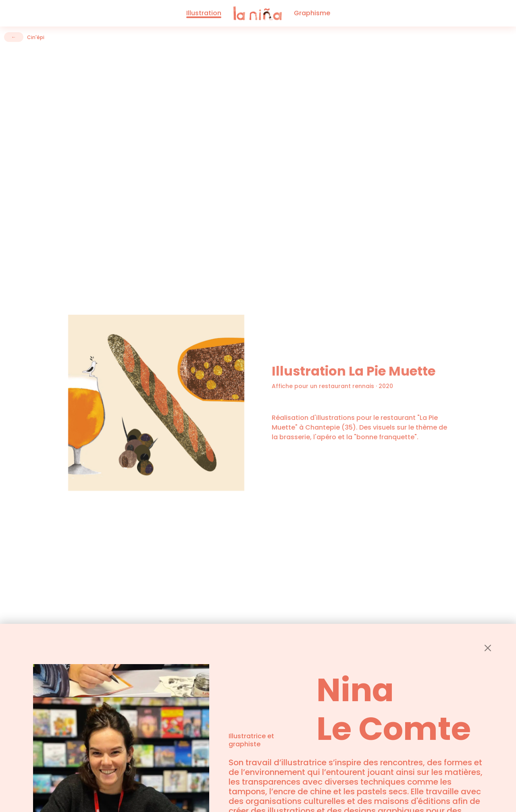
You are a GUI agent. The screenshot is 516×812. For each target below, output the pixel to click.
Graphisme (312, 12)
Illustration (204, 12)
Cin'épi (36, 37)
